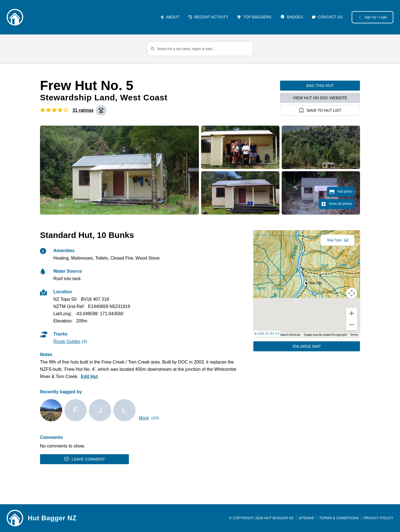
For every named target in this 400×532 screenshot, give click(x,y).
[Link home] (15, 518)
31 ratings (83, 110)
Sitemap (307, 518)
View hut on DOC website (320, 98)
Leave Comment (84, 459)
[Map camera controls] (352, 293)
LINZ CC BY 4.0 (268, 334)
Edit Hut (89, 376)
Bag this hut (320, 86)
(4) (70, 341)
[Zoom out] (352, 325)
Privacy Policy (378, 518)
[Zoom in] (352, 313)
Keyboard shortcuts (288, 335)
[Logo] (15, 17)
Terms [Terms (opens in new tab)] (354, 335)
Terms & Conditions (339, 518)
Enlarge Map (307, 346)
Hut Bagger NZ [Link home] (52, 518)
